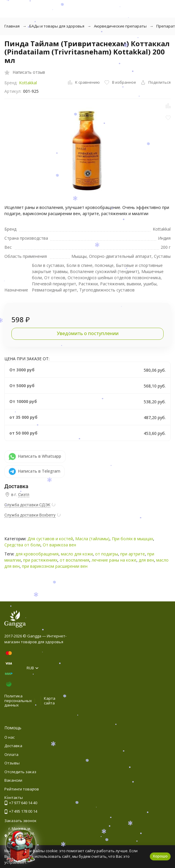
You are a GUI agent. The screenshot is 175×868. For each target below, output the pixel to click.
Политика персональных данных (18, 700)
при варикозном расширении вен (55, 566)
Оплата (11, 754)
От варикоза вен (59, 545)
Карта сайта (50, 701)
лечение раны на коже (114, 560)
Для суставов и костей (50, 539)
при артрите (133, 554)
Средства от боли (22, 545)
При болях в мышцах (132, 539)
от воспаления (74, 560)
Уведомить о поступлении (88, 333)
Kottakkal (28, 83)
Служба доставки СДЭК (27, 505)
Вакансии (13, 780)
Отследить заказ (20, 772)
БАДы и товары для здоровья (57, 26)
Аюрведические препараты (120, 26)
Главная (12, 26)
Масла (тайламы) (92, 539)
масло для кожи (77, 554)
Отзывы (12, 763)
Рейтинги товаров (22, 789)
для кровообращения (37, 554)
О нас (10, 737)
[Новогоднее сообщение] (21, 847)
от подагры (107, 554)
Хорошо (160, 856)
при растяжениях (40, 560)
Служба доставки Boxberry (30, 515)
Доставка (13, 746)
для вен (146, 560)
